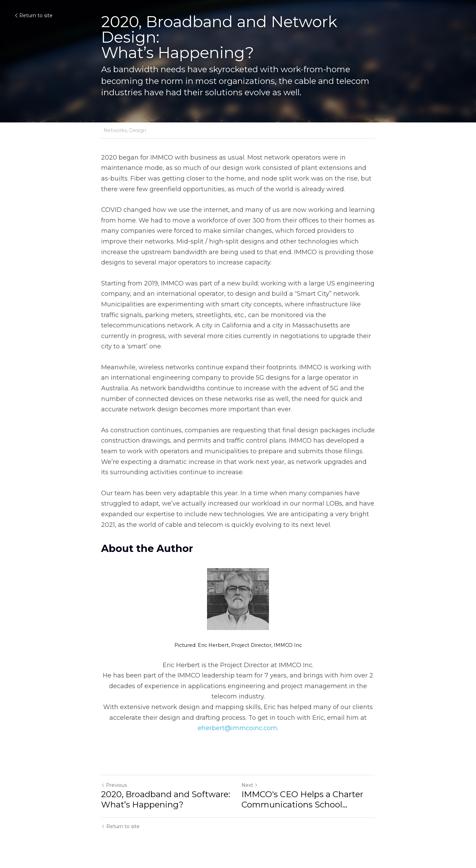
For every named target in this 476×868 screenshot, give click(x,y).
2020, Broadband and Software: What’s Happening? (166, 799)
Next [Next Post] (250, 785)
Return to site (33, 15)
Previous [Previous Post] (114, 785)
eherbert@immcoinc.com (237, 728)
